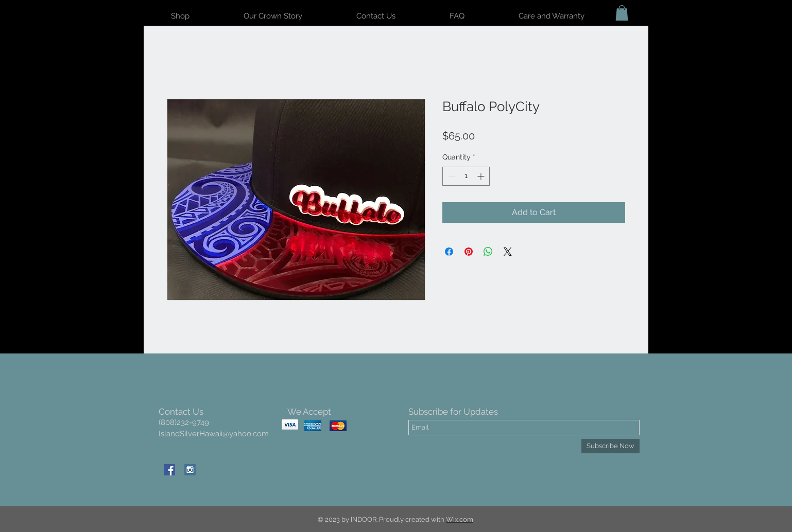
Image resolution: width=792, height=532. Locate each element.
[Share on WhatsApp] (488, 252)
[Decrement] (450, 176)
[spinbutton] (466, 176)
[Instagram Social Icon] (190, 470)
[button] (622, 13)
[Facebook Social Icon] (169, 470)
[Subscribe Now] (610, 446)
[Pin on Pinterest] (469, 252)
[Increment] (482, 176)
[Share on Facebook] (449, 252)
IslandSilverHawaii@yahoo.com (214, 434)
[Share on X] (508, 252)
